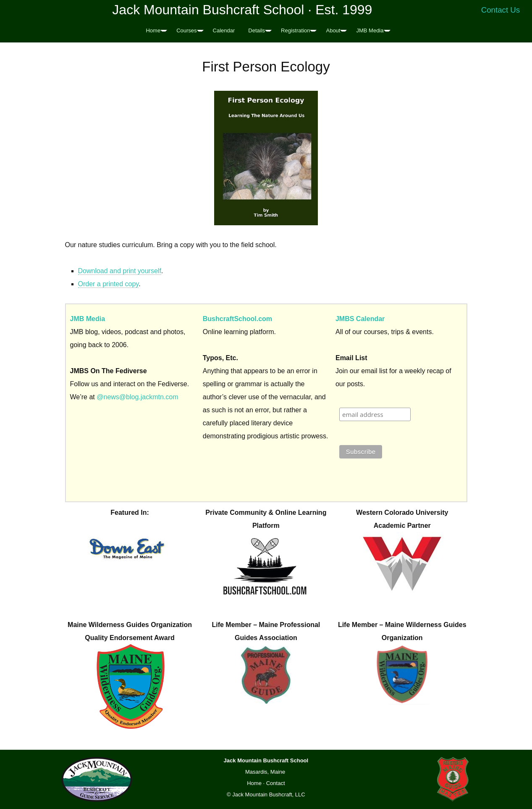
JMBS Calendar (360, 319)
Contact (276, 783)
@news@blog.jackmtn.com (137, 397)
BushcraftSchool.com (237, 319)
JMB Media (370, 30)
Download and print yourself (120, 271)
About (333, 30)
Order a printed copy (109, 284)
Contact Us (501, 10)
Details (257, 30)
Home (153, 30)
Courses (186, 30)
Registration (295, 30)
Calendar (224, 30)
